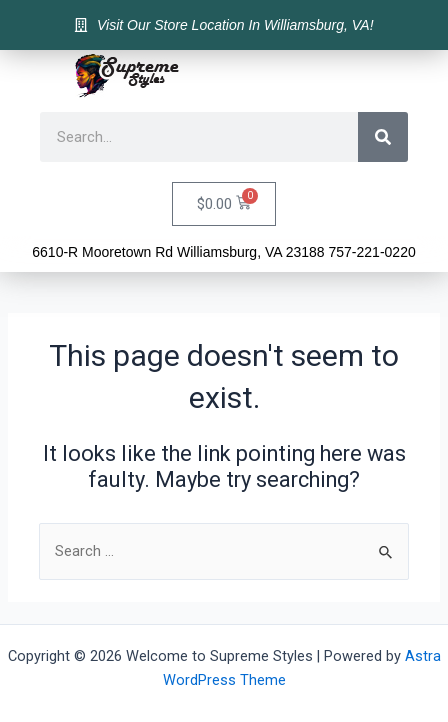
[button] (398, 76)
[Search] (383, 137)
